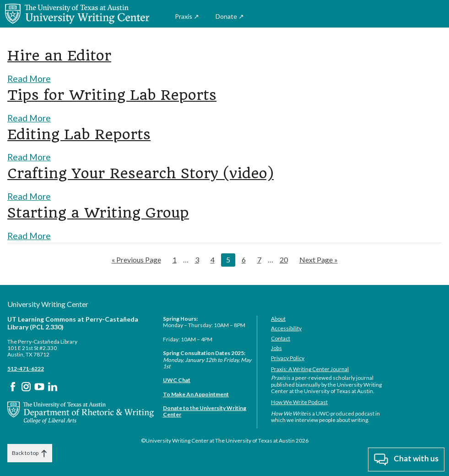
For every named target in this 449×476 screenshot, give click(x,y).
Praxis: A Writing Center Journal (310, 368)
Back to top (30, 452)
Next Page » (318, 259)
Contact (281, 337)
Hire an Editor (65, 55)
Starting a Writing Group (107, 212)
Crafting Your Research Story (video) (154, 172)
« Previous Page (136, 259)
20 (286, 258)
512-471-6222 (26, 368)
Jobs (276, 347)
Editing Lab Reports (86, 133)
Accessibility (286, 327)
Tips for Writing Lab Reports (122, 94)
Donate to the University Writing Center (205, 410)
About (278, 318)
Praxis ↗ (187, 16)
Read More (30, 78)
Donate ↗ (230, 16)
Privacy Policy (288, 357)
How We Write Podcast (299, 401)
